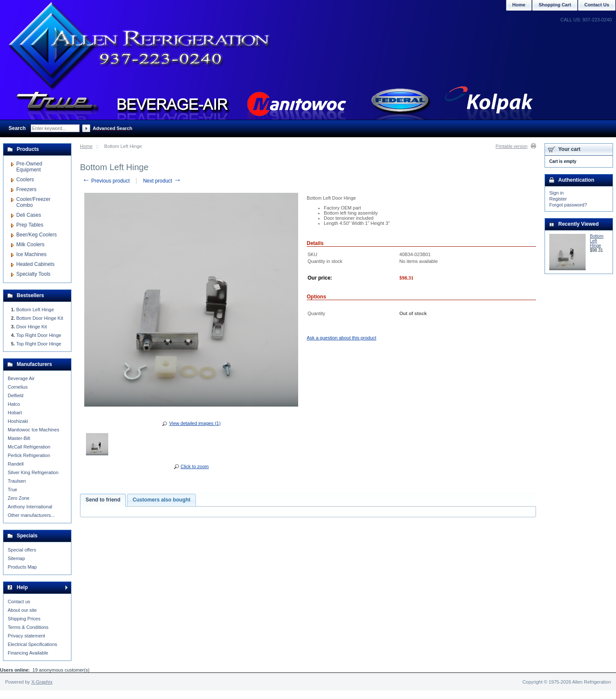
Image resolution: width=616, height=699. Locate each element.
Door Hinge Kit (32, 327)
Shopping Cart (555, 5)
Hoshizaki (18, 421)
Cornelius (18, 387)
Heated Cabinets (35, 264)
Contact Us (597, 5)
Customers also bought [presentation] (161, 500)
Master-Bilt (19, 438)
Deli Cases (29, 215)
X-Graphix (42, 682)
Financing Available (28, 653)
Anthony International (30, 507)
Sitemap (16, 558)
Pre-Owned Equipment (29, 167)
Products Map (22, 567)
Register (558, 199)
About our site (22, 610)
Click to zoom (195, 466)
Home (86, 146)
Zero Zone (19, 498)
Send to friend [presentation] (103, 500)
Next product (162, 181)
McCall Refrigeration (29, 447)
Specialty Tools (33, 274)
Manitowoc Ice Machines (33, 430)
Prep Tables (30, 225)
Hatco (14, 404)
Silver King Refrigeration (33, 472)
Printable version (512, 146)
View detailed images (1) (195, 423)
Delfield (16, 395)
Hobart (15, 413)
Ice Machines (31, 254)
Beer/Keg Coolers (37, 235)
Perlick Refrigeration (29, 455)
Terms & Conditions (28, 627)
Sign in (557, 193)
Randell (16, 464)
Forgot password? (568, 205)
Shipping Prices (24, 619)
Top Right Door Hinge (39, 335)
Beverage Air (21, 378)
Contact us (19, 602)
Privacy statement (26, 636)
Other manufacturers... (31, 515)
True (12, 490)
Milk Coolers (30, 245)
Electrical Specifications (33, 644)
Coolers (25, 180)
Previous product (106, 181)
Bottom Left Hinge (35, 310)
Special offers (22, 550)
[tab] (103, 500)
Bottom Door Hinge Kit (40, 318)
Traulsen (17, 481)
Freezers (26, 189)
